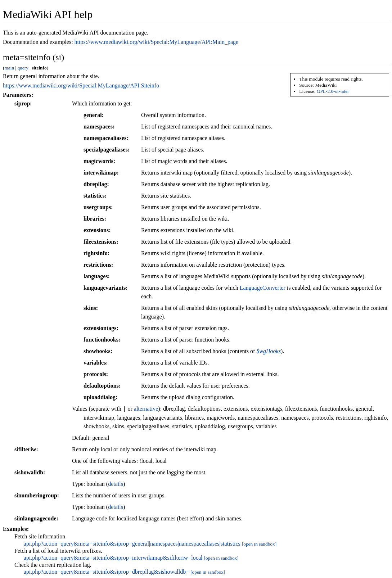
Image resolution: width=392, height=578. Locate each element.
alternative (146, 409)
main (9, 68)
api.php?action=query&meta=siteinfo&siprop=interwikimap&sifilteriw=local (113, 558)
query (23, 68)
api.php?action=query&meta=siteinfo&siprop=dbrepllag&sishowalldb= (107, 572)
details (116, 484)
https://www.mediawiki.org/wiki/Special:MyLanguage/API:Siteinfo (81, 85)
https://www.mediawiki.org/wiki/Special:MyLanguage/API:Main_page (156, 42)
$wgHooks (269, 351)
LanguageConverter (263, 288)
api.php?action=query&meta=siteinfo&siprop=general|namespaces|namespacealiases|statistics (132, 544)
